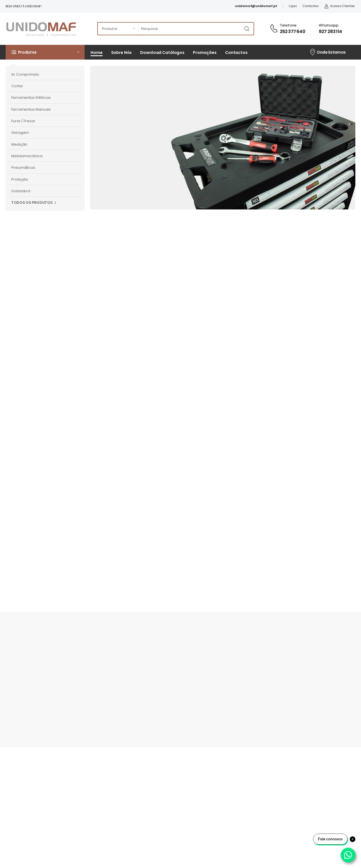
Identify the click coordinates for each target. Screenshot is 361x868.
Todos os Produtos (32, 203)
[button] (45, 52)
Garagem (20, 133)
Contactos (310, 6)
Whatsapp (329, 25)
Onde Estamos (328, 52)
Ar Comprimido (25, 74)
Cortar (17, 86)
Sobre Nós (122, 53)
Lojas (293, 6)
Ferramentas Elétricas (31, 98)
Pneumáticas (23, 168)
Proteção (20, 179)
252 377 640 (292, 31)
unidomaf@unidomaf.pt (256, 6)
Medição (19, 144)
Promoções (205, 53)
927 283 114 (330, 31)
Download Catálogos (162, 53)
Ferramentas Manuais (31, 109)
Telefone (288, 25)
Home (97, 53)
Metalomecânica (27, 156)
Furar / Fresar (23, 121)
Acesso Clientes (340, 6)
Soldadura (21, 191)
